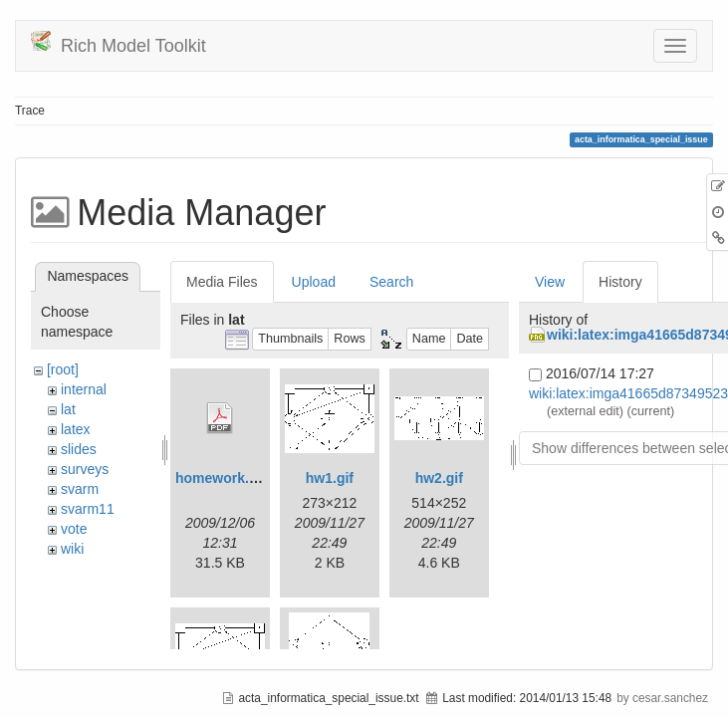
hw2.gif (439, 478)
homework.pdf (223, 478)
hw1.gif (330, 478)
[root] (63, 369)
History (620, 282)
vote (74, 529)
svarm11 (88, 509)
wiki (72, 549)
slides (79, 449)
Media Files (222, 282)
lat (68, 409)
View (550, 282)
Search (391, 282)
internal (84, 389)
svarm (80, 489)
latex (76, 429)
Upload (314, 282)
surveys (85, 469)
